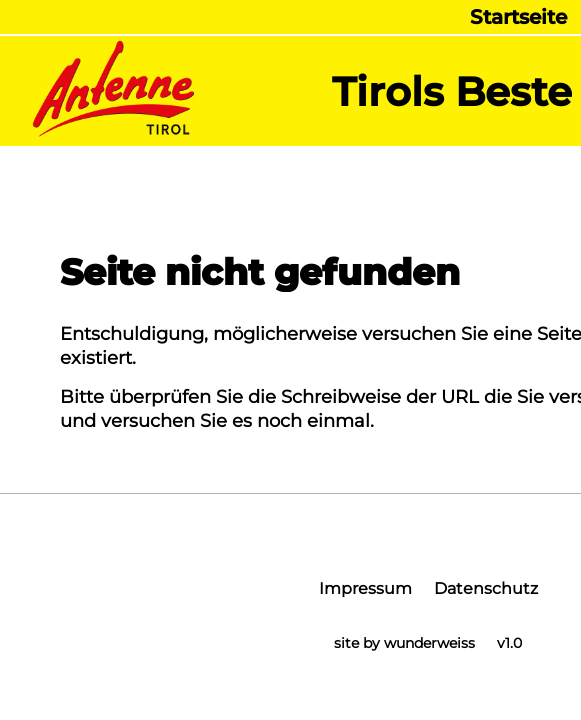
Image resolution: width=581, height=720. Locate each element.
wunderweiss (429, 643)
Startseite (518, 17)
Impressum (365, 588)
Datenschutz (486, 588)
